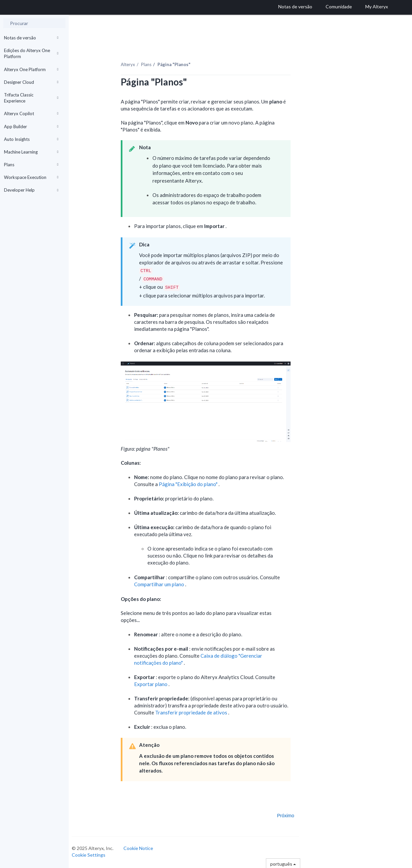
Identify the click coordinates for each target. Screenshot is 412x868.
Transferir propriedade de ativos (197, 711)
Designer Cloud (31, 82)
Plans (31, 165)
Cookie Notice (144, 847)
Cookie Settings (94, 853)
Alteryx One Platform (31, 69)
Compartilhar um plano (165, 583)
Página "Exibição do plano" (194, 483)
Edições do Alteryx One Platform (31, 53)
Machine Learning (31, 152)
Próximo (291, 814)
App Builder (31, 127)
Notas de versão (31, 38)
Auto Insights (31, 139)
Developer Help (31, 190)
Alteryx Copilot (31, 114)
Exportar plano (156, 683)
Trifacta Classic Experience (31, 98)
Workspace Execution (31, 177)
